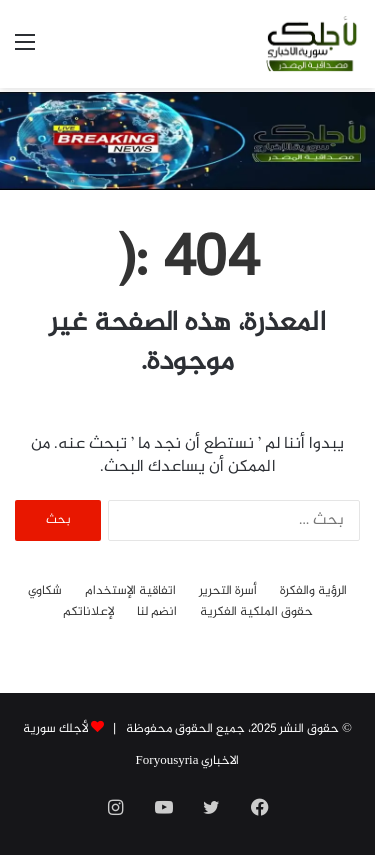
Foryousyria (167, 761)
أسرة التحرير (228, 591)
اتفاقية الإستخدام (130, 591)
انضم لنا (157, 612)
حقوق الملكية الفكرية (256, 612)
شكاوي (45, 591)
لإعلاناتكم (88, 612)
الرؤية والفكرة (313, 591)
